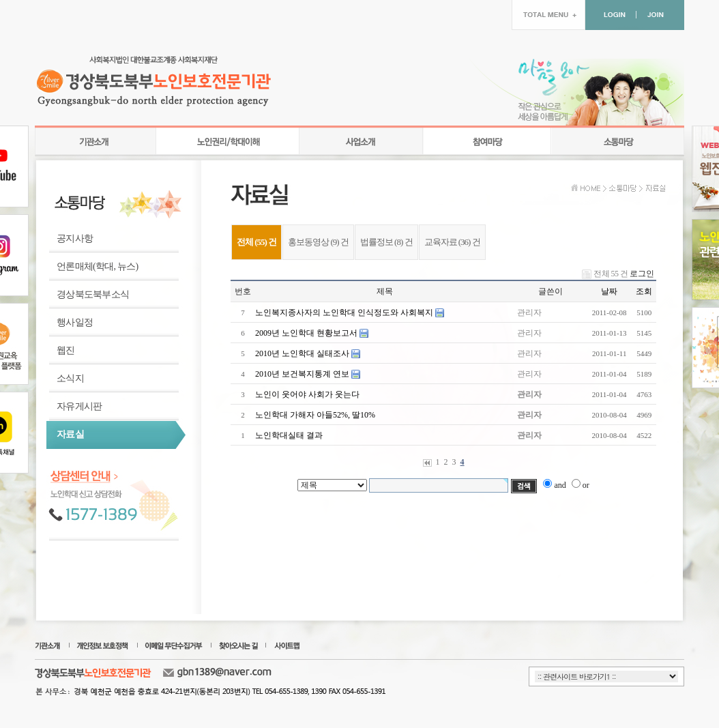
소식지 (70, 378)
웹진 (66, 350)
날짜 (609, 291)
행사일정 (75, 322)
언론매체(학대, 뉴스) (97, 266)
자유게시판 (79, 406)
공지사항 (75, 238)
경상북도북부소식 (93, 294)
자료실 (70, 434)
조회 (644, 291)
